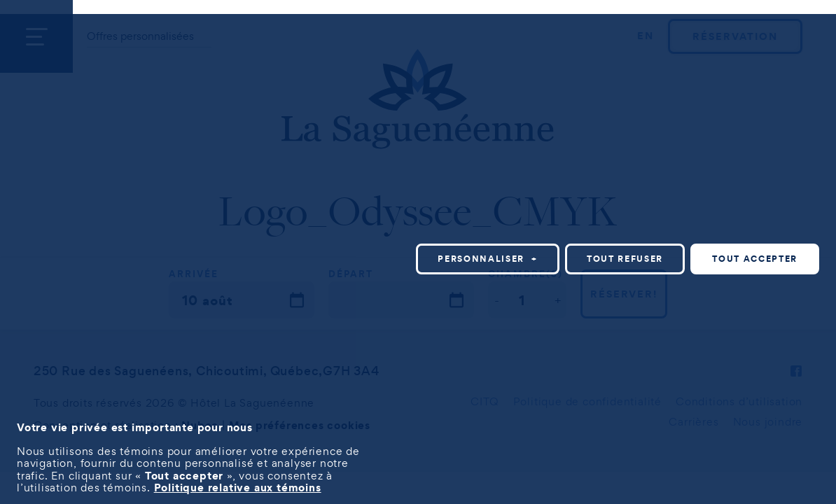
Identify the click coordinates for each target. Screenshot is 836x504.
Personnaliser (488, 259)
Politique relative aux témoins (238, 487)
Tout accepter (755, 259)
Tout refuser (625, 259)
